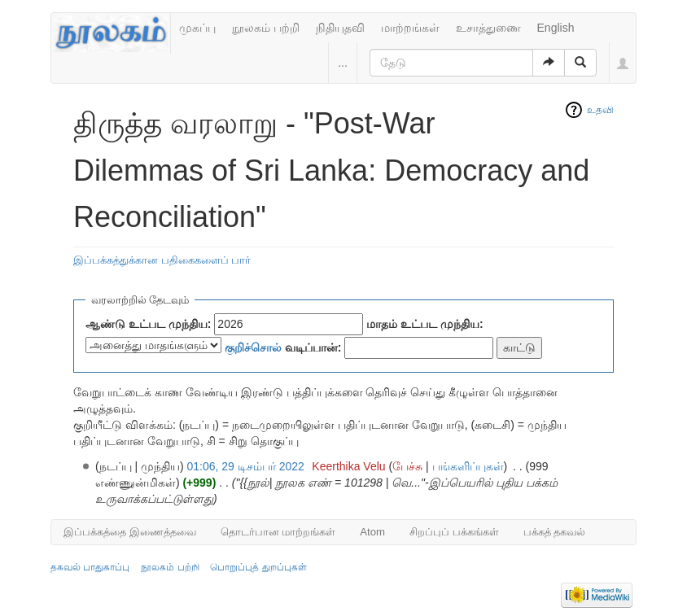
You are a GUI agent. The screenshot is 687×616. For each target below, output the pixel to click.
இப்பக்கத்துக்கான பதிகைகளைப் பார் (162, 260)
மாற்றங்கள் (410, 28)
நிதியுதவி (340, 28)
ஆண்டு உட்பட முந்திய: (148, 324)
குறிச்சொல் (253, 347)
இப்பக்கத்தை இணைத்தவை (130, 532)
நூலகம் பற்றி (266, 28)
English (556, 28)
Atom (372, 532)
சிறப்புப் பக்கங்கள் (454, 532)
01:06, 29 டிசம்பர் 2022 (246, 466)
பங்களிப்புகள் (468, 466)
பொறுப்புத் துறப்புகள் (258, 567)
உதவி (600, 110)
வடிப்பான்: (283, 347)
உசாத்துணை (488, 28)
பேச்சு (407, 466)
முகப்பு (197, 28)
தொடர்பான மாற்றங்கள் (278, 532)
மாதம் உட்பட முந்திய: (424, 324)
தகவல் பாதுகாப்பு (90, 567)
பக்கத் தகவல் (555, 532)
